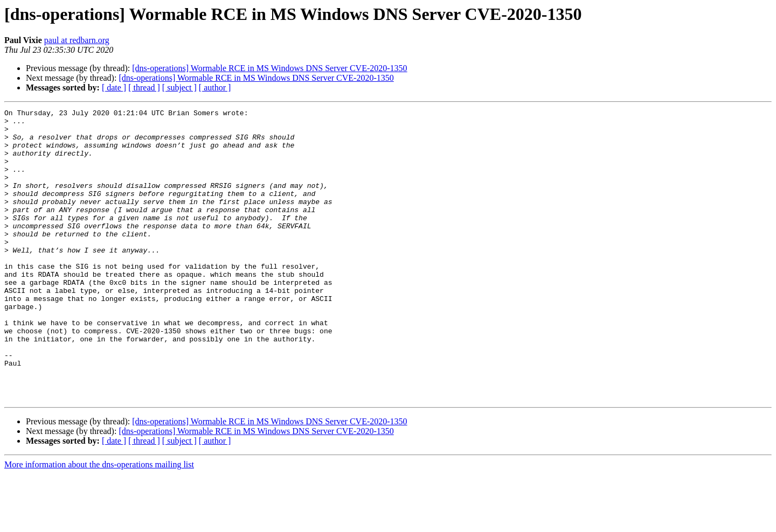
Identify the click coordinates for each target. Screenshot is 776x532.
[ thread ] (144, 87)
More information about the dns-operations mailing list (99, 523)
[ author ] (215, 87)
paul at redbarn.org (77, 40)
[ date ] (114, 87)
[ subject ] (179, 87)
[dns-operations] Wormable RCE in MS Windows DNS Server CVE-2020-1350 (269, 68)
